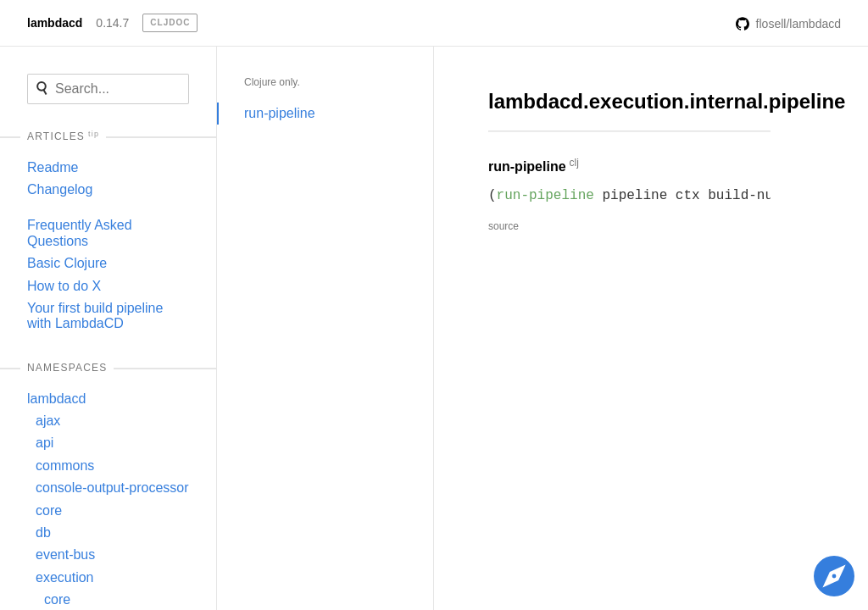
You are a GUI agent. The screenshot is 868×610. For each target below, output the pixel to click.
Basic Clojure (67, 263)
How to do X (64, 286)
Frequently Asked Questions (80, 233)
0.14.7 (112, 23)
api (45, 443)
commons (65, 466)
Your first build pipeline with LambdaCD (95, 316)
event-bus (65, 555)
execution (65, 577)
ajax (48, 421)
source (504, 226)
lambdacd (55, 23)
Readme (53, 167)
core (49, 510)
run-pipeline (280, 113)
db (43, 532)
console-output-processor (112, 488)
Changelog (60, 189)
